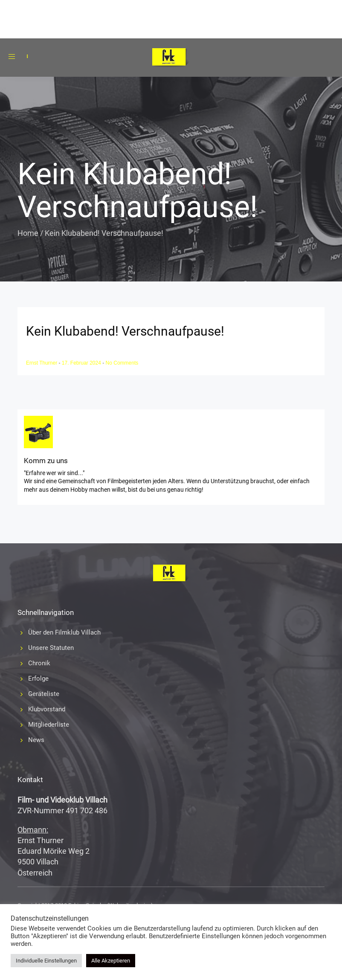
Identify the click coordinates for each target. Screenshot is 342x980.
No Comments (122, 363)
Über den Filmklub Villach (64, 632)
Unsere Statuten (51, 648)
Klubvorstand (47, 709)
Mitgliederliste (49, 725)
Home (28, 233)
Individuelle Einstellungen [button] (46, 961)
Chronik (39, 663)
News (36, 740)
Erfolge (38, 678)
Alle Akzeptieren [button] (111, 961)
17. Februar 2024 (82, 363)
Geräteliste (44, 694)
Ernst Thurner (42, 363)
